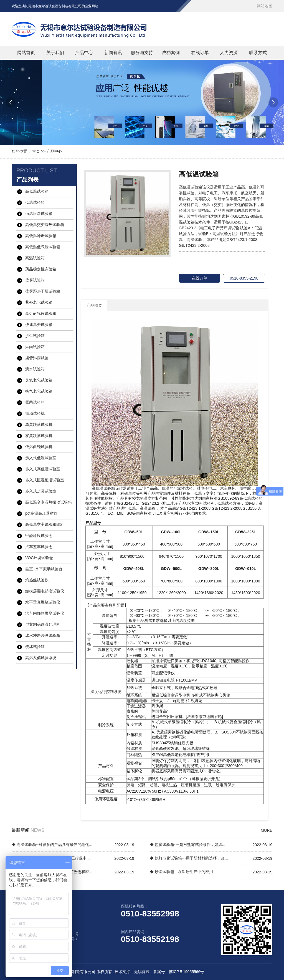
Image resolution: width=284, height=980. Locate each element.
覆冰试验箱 (35, 647)
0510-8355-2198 (244, 278)
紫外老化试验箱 (39, 302)
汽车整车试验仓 (39, 547)
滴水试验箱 (35, 369)
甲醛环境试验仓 (39, 536)
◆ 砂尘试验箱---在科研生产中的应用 (181, 872)
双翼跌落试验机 (39, 436)
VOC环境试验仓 (39, 558)
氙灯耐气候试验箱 (41, 313)
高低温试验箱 (37, 191)
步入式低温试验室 (41, 458)
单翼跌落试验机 (39, 424)
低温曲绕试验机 (39, 447)
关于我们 (55, 53)
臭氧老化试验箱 (39, 380)
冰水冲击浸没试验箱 (43, 635)
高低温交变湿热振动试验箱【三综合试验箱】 (49, 503)
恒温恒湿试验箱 (39, 213)
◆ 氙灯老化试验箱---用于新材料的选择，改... (189, 858)
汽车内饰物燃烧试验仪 (45, 613)
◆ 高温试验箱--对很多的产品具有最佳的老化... (52, 845)
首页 (36, 151)
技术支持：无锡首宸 (132, 972)
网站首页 (26, 53)
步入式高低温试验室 (43, 469)
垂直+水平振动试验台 (44, 569)
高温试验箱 (35, 258)
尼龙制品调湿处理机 (43, 624)
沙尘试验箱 (35, 336)
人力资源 (229, 53)
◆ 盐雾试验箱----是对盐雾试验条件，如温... (187, 845)
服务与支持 (142, 53)
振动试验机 (35, 413)
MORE (267, 830)
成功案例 (171, 53)
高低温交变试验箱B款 (44, 524)
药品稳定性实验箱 (41, 269)
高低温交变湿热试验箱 (45, 225)
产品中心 (84, 53)
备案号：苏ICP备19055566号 (179, 972)
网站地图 (265, 6)
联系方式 (258, 53)
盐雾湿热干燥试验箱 (43, 291)
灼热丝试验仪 (37, 580)
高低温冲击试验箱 (41, 236)
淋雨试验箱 (35, 347)
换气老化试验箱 (39, 391)
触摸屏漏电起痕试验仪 (45, 591)
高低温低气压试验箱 (43, 247)
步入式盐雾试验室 (41, 491)
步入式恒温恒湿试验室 (45, 480)
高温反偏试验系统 (41, 658)
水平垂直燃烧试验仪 (43, 602)
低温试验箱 (35, 202)
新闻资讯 (113, 53)
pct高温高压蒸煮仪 (41, 513)
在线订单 (200, 53)
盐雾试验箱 (35, 280)
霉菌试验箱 (35, 402)
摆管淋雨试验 (37, 358)
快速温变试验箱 (39, 325)
